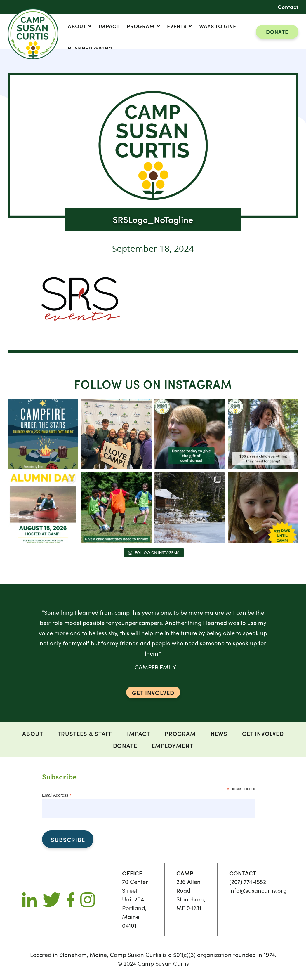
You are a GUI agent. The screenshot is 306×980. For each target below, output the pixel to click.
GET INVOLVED (153, 692)
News (219, 733)
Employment (172, 745)
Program (141, 26)
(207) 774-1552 (248, 881)
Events (177, 26)
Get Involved (263, 733)
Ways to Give (218, 26)
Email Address (57, 795)
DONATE (277, 32)
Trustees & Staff (85, 733)
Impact (109, 26)
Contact (288, 7)
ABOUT (77, 26)
